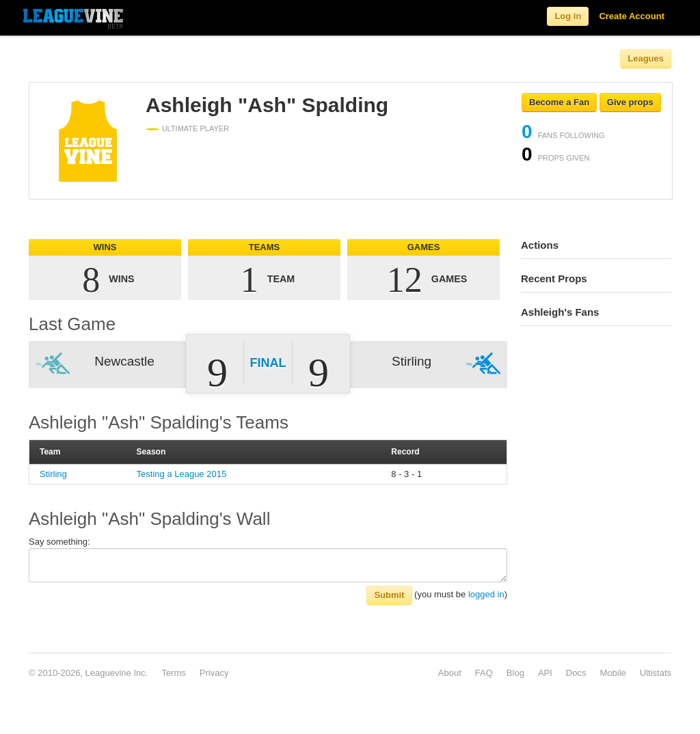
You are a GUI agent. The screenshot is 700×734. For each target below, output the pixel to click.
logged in (486, 594)
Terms (173, 673)
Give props (630, 102)
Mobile (612, 673)
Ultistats (656, 673)
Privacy (214, 673)
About (450, 673)
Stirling (53, 474)
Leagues (646, 58)
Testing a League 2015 (182, 474)
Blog (515, 673)
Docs (576, 673)
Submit (389, 595)
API (545, 673)
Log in (568, 16)
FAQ (484, 673)
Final (268, 363)
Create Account (632, 16)
